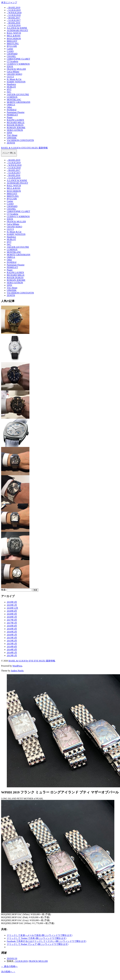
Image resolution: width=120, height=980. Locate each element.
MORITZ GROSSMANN (19, 102)
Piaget (10, 117)
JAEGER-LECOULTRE (18, 94)
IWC (9, 92)
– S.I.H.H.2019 (14, 10)
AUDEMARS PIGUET (17, 30)
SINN (9, 133)
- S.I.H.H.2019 (21, 961)
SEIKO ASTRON (15, 130)
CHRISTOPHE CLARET (18, 59)
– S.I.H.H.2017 (14, 20)
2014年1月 (12, 653)
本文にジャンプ (9, 2)
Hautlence (11, 84)
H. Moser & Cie (14, 79)
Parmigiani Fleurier (16, 112)
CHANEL (11, 56)
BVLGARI (12, 46)
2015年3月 (12, 638)
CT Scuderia (12, 61)
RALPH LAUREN (15, 120)
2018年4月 (12, 611)
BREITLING (13, 44)
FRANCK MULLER (16, 69)
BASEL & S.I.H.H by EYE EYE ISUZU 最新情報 (24, 148)
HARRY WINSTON (16, 82)
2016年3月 (12, 629)
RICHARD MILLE (16, 122)
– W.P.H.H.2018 (14, 13)
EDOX (10, 67)
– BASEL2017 (14, 18)
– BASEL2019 (14, 8)
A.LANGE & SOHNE (17, 28)
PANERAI (12, 110)
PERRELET (12, 115)
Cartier (10, 49)
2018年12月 (12, 608)
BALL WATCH (14, 33)
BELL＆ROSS (14, 36)
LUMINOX (12, 97)
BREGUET (12, 41)
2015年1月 (12, 644)
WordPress (17, 666)
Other (9, 107)
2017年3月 (12, 620)
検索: (4, 590)
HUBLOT (11, 87)
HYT (9, 89)
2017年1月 (12, 623)
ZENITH (11, 143)
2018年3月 (12, 614)
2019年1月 (12, 605)
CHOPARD (12, 54)
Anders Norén (17, 671)
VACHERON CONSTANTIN (20, 140)
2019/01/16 (12, 958)
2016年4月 (12, 626)
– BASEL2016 (14, 23)
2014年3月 (12, 650)
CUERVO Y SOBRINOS (18, 64)
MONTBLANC (14, 100)
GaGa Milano (13, 72)
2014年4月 (12, 647)
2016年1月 (12, 635)
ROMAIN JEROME (16, 128)
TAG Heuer (12, 135)
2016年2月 (12, 632)
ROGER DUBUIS (15, 125)
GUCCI (10, 77)
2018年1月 (12, 617)
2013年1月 (12, 656)
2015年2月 (12, 641)
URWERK (12, 138)
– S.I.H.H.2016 (14, 25)
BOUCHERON (14, 39)
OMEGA (11, 105)
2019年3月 (12, 602)
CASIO (10, 51)
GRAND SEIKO (14, 74)
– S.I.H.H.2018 (14, 15)
